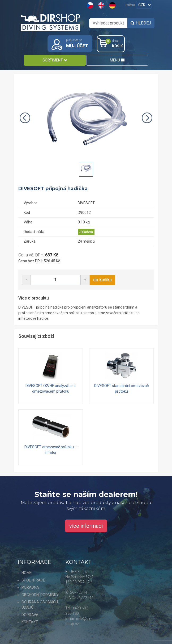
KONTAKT (30, 622)
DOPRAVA (30, 615)
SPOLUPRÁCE (33, 580)
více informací (86, 526)
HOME (27, 573)
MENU (117, 60)
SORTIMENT (55, 60)
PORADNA (30, 587)
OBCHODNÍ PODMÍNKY (40, 595)
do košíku (102, 280)
